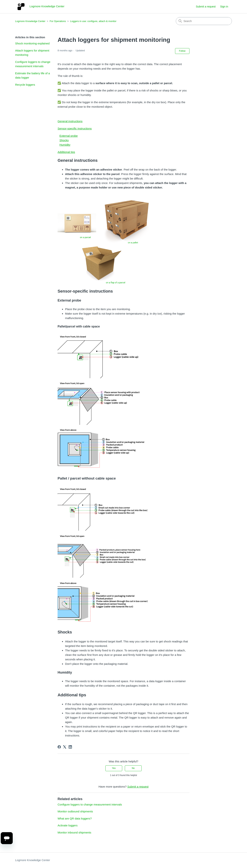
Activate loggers (68, 825)
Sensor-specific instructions (75, 128)
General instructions (70, 121)
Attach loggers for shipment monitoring (32, 53)
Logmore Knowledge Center (30, 21)
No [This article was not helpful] (133, 768)
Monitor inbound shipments (74, 832)
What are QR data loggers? (75, 818)
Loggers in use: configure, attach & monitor (93, 21)
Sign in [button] (224, 7)
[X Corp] (65, 747)
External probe (69, 136)
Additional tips (66, 152)
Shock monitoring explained (32, 43)
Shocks (64, 140)
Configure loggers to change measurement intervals (33, 64)
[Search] (204, 21)
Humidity (65, 145)
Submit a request (206, 7)
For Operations (58, 21)
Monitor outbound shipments (75, 811)
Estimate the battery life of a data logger (33, 75)
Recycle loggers (25, 85)
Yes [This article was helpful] (114, 768)
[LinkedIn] (70, 747)
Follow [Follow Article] (182, 51)
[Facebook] (59, 747)
